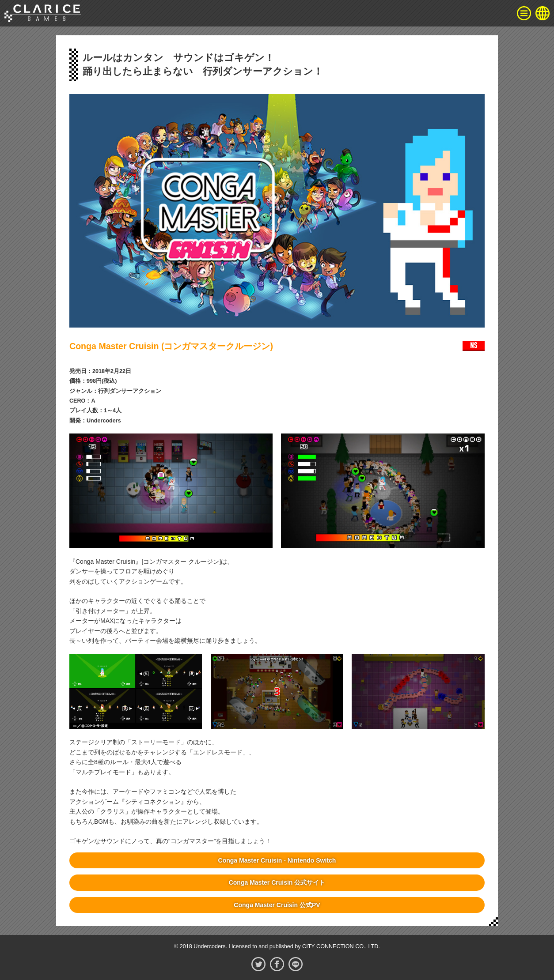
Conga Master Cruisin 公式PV (277, 905)
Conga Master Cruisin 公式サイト (277, 882)
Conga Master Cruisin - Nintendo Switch (277, 860)
